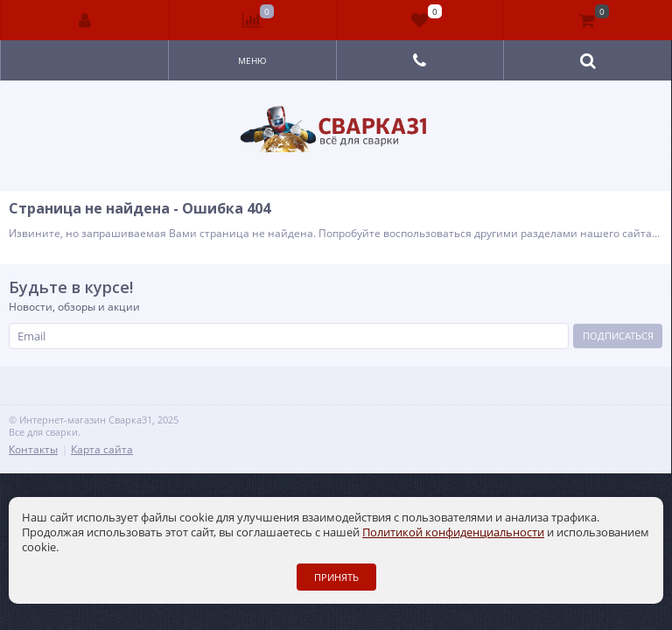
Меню (252, 60)
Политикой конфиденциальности (453, 532)
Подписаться (618, 336)
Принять (336, 577)
